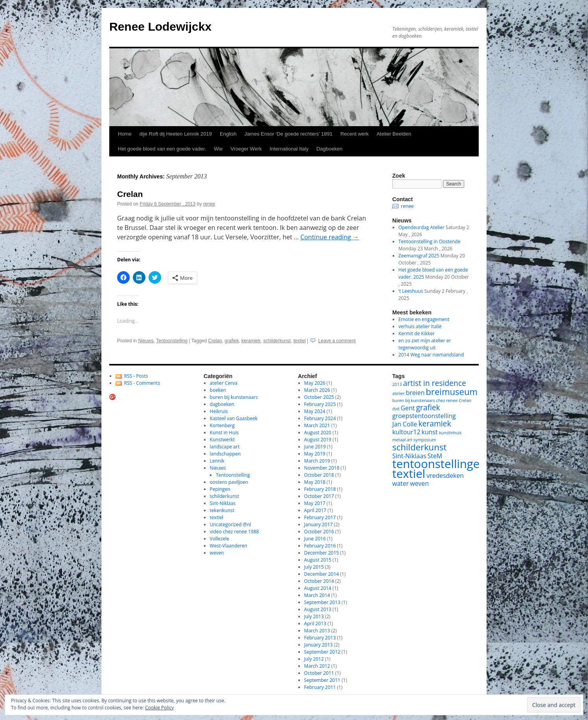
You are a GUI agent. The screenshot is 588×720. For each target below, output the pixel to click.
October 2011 (319, 673)
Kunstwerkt (222, 440)
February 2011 (320, 687)
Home (125, 134)
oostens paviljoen (229, 482)
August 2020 (318, 433)
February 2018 (320, 489)
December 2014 (322, 574)
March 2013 (317, 631)
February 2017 (320, 517)
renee (209, 204)
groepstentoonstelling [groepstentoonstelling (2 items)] (424, 416)
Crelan (130, 194)
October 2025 (319, 397)
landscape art (225, 447)
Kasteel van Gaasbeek (234, 418)
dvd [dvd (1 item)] (396, 409)
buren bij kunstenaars (234, 397)
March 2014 (317, 595)
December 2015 (322, 553)
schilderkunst (277, 341)
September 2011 (322, 680)
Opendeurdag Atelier (422, 227)
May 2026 (315, 383)
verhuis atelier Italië (420, 326)
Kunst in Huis (224, 433)
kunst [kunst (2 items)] (430, 432)
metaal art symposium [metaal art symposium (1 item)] (414, 440)
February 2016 (320, 546)
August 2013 (318, 609)
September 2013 (322, 602)
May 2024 (315, 411)
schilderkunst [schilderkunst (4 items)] (419, 447)
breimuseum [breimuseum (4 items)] (452, 391)
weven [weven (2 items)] (419, 483)
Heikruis (219, 411)
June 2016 (315, 539)
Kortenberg (222, 425)
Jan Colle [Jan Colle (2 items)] (405, 424)
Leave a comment (337, 341)
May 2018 (315, 482)
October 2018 (319, 475)
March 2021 (317, 425)
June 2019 (315, 447)
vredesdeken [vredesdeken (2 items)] (445, 476)
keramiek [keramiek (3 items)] (435, 423)
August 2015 (318, 560)
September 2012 (322, 652)
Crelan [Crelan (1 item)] (465, 400)
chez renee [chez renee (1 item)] (447, 400)
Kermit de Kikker (417, 333)
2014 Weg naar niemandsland (431, 355)
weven (217, 553)
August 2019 (318, 440)
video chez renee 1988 (234, 532)
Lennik (217, 461)
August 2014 (318, 588)
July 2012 (314, 659)
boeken (218, 390)
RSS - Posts (136, 376)
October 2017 (319, 496)
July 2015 (314, 567)
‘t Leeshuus (411, 291)
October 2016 (319, 532)
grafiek (232, 341)
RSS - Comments (142, 383)
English (228, 134)
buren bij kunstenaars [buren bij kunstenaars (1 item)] (414, 400)
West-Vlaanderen (229, 546)
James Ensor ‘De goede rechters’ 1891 (288, 134)
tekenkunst (222, 510)
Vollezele (220, 539)
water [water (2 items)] (401, 483)
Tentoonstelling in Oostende (430, 242)
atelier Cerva (224, 383)
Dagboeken (330, 149)
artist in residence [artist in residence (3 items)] (435, 383)
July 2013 (314, 616)
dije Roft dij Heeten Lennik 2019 (176, 134)
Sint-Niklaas (223, 503)
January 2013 (319, 645)
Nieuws (146, 341)
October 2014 (319, 581)
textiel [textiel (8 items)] (409, 474)
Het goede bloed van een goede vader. (162, 149)
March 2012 (317, 666)
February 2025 (320, 404)
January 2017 (319, 524)
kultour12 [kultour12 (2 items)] (406, 432)
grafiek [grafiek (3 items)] (428, 407)
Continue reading (330, 237)
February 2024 (320, 418)
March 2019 (317, 461)
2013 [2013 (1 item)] (397, 384)
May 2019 (315, 454)
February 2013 (320, 638)
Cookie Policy (159, 708)
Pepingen (220, 489)
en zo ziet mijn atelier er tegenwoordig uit (425, 344)
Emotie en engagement (424, 319)
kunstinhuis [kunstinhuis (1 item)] (450, 433)
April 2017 (315, 510)
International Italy (289, 149)
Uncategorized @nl (231, 524)
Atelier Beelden (394, 134)
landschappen (225, 454)
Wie (218, 149)
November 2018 (322, 468)
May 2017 (315, 503)
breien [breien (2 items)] (415, 393)
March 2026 (317, 390)
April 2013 (315, 624)
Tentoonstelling (172, 341)
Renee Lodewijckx (160, 27)
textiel (299, 341)
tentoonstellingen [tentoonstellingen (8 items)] (439, 464)
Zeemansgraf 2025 (419, 256)
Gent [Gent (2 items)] (408, 408)
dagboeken (222, 404)
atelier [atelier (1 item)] (398, 393)
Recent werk (355, 134)
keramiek (251, 341)
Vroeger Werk (246, 149)
